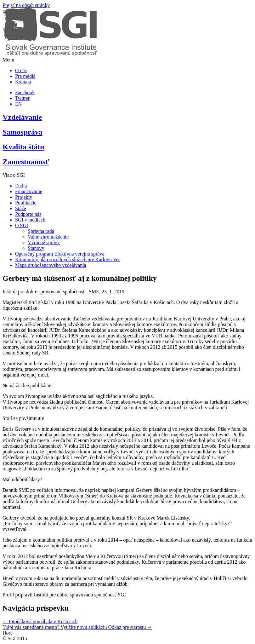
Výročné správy (44, 242)
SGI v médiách (30, 220)
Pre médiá (25, 76)
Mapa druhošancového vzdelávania (51, 265)
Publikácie (26, 203)
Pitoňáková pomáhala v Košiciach (40, 621)
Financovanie (29, 191)
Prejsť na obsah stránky (26, 5)
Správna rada (41, 231)
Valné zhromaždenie (48, 237)
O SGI (22, 225)
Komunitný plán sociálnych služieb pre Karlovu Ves (68, 259)
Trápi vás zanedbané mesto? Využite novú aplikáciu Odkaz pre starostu (77, 627)
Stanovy (36, 248)
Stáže (21, 208)
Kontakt (23, 82)
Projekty (24, 197)
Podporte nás (28, 214)
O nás (21, 70)
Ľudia (21, 186)
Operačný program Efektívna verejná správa (60, 254)
